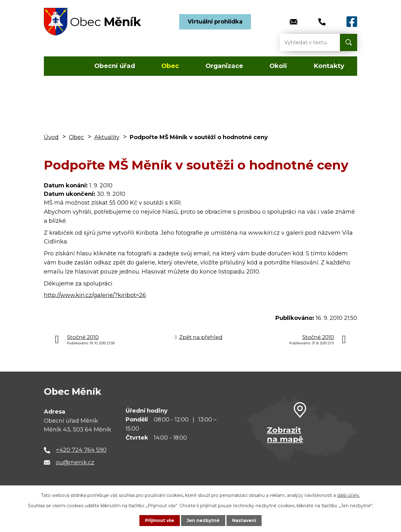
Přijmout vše (160, 520)
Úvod (62, 66)
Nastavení (244, 520)
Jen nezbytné (203, 520)
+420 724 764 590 (81, 450)
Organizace (224, 66)
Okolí (278, 66)
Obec (170, 66)
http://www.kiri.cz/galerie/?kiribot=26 (95, 295)
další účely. (349, 495)
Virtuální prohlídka (215, 22)
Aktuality (107, 137)
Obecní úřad (115, 66)
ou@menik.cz (75, 462)
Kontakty (329, 66)
